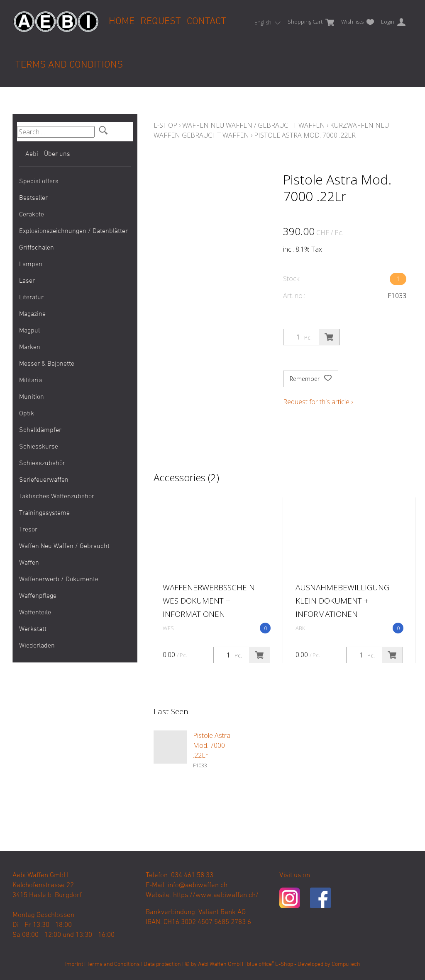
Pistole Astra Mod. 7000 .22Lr (305, 135)
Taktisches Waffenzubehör (57, 497)
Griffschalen (37, 248)
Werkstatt (33, 629)
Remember (311, 379)
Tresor (28, 530)
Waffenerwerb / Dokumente (59, 580)
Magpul (29, 331)
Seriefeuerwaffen (44, 480)
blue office (260, 964)
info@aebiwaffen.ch (198, 885)
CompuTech (346, 964)
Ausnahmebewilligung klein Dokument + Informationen (342, 601)
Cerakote (32, 215)
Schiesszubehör (42, 463)
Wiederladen (37, 646)
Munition (32, 397)
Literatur (31, 298)
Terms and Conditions (69, 65)
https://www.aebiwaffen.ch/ (216, 895)
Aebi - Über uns (48, 154)
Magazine (32, 314)
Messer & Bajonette (47, 364)
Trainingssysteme (44, 513)
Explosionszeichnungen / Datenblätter (73, 231)
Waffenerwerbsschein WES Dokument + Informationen (209, 601)
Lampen (31, 264)
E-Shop (165, 125)
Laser (27, 281)
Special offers (39, 182)
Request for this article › (318, 402)
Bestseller (33, 198)
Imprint (74, 964)
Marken (30, 347)
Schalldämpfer (40, 430)
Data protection (162, 964)
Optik (27, 414)
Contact (206, 22)
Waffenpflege (38, 596)
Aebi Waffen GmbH (221, 964)
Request (161, 22)
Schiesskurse (39, 447)
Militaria (31, 381)
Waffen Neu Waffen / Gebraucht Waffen (64, 555)
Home (122, 22)
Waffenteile (35, 613)
